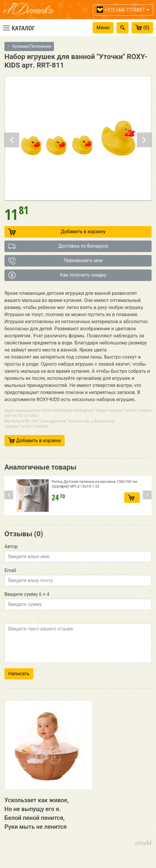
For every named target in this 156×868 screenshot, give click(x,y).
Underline (24, 620)
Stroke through (31, 620)
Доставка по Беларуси (58, 246)
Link (60, 620)
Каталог (23, 28)
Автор (11, 546)
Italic (16, 620)
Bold (8, 620)
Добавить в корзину (57, 232)
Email (10, 570)
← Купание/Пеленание (29, 46)
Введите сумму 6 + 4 (27, 594)
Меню (103, 28)
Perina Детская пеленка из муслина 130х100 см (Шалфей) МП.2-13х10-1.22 (94, 484)
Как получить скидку (57, 275)
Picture (68, 620)
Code (53, 620)
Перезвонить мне (55, 261)
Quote (45, 620)
